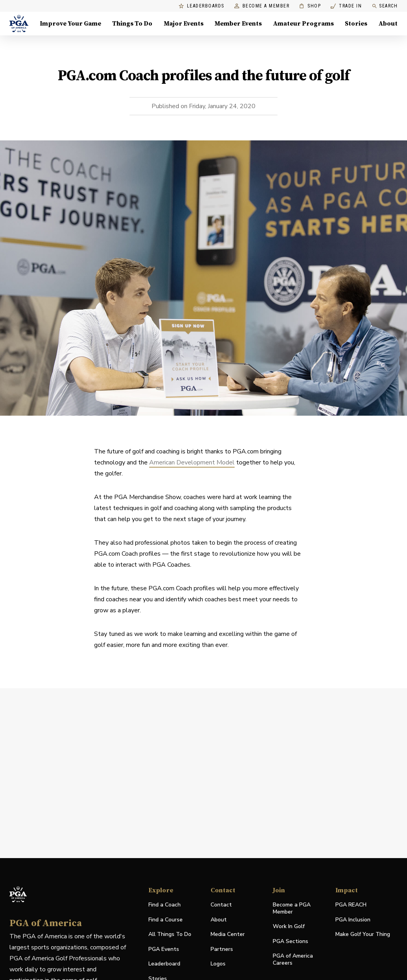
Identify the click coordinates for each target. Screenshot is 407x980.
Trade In (346, 6)
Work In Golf (289, 926)
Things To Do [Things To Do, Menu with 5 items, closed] (132, 24)
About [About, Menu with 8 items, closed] (388, 24)
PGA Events (164, 949)
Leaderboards (202, 6)
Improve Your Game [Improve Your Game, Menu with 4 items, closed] (70, 24)
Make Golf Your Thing (363, 935)
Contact (221, 905)
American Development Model (192, 462)
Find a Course (166, 920)
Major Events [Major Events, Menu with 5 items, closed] (184, 24)
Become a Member (262, 6)
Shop (310, 6)
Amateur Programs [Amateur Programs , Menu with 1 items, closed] (303, 24)
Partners (222, 949)
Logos (218, 964)
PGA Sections (290, 941)
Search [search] (385, 6)
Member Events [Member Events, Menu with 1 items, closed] (238, 24)
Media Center (228, 935)
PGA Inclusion (353, 920)
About (219, 920)
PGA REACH (351, 905)
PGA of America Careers (293, 960)
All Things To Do (170, 934)
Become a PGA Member (292, 908)
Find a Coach (165, 905)
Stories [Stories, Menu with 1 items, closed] (356, 24)
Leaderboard (164, 964)
